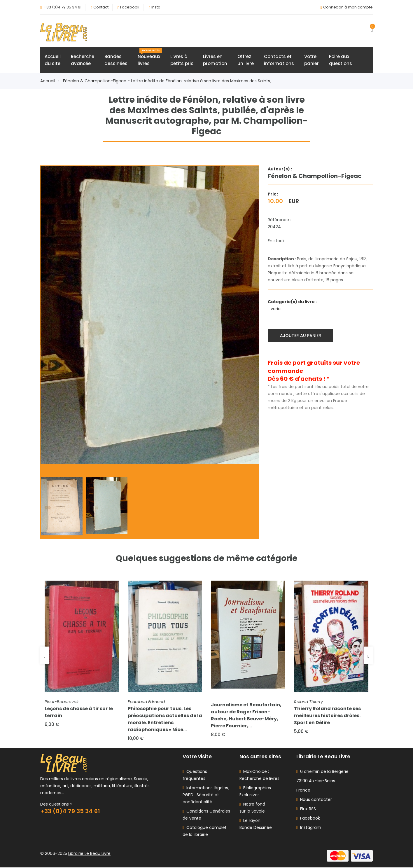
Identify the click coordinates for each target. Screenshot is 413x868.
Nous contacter (314, 800)
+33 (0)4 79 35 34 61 (63, 7)
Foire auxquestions (341, 60)
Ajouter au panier (301, 336)
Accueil (50, 81)
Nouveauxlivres (150, 57)
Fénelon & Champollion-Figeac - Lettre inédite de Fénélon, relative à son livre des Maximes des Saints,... (168, 81)
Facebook (130, 7)
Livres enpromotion (215, 60)
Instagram (309, 828)
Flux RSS (306, 809)
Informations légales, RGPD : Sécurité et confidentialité (206, 795)
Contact (101, 7)
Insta (156, 7)
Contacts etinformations (279, 60)
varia (276, 309)
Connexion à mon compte (348, 7)
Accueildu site (53, 60)
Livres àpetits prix (182, 60)
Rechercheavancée (83, 60)
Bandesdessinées (116, 60)
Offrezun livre (246, 60)
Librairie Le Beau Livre (89, 854)
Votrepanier (311, 60)
